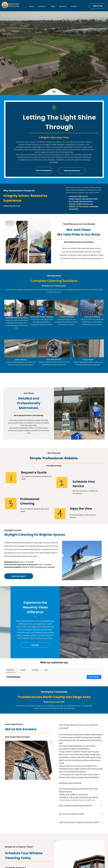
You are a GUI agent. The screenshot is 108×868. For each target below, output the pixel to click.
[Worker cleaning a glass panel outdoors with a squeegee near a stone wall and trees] (40, 242)
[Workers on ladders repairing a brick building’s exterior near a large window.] (17, 242)
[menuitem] (32, 6)
